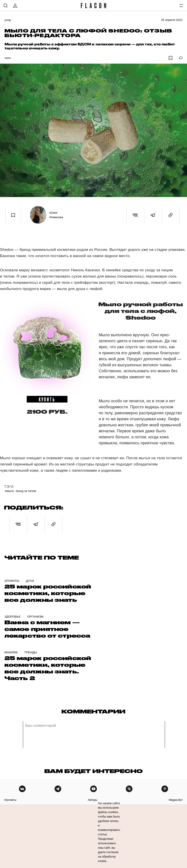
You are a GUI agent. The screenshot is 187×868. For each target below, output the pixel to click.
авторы (92, 800)
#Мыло (9, 491)
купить (47, 399)
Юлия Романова (56, 215)
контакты (10, 800)
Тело (8, 58)
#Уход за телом (26, 491)
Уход (8, 20)
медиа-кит (176, 800)
